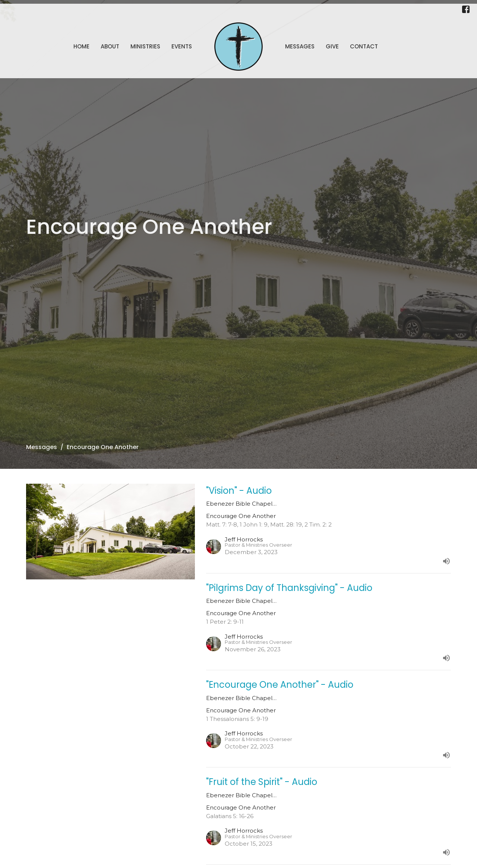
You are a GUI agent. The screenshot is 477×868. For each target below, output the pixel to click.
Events (182, 46)
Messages (300, 46)
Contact (364, 46)
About (110, 46)
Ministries (145, 46)
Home (81, 46)
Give (332, 46)
